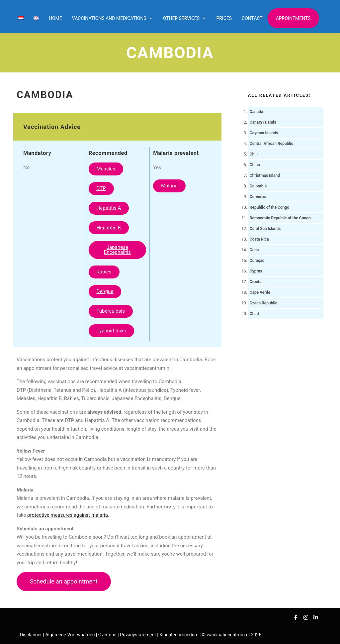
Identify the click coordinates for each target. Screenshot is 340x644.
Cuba (254, 250)
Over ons (108, 635)
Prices (224, 18)
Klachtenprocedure (179, 635)
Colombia (258, 186)
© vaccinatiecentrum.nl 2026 (232, 635)
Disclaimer (31, 635)
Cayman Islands (264, 133)
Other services (185, 18)
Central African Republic (271, 144)
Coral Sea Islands (265, 229)
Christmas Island (265, 175)
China (255, 165)
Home (55, 18)
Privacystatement (138, 635)
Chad (254, 314)
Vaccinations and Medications (113, 18)
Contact (252, 18)
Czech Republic (263, 303)
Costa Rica (259, 239)
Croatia (256, 282)
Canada (256, 112)
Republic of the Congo (269, 207)
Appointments (293, 18)
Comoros (258, 197)
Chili (254, 154)
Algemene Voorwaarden (70, 635)
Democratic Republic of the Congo (280, 218)
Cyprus (256, 271)
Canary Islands (263, 122)
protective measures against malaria (68, 515)
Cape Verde (260, 292)
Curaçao (257, 261)
